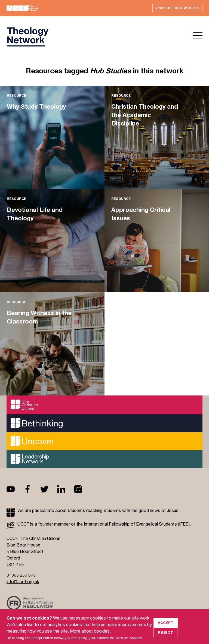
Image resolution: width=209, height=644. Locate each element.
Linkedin (66, 489)
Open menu (198, 36)
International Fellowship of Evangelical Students (130, 524)
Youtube (15, 489)
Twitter (49, 489)
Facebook (32, 489)
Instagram (82, 489)
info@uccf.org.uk (23, 581)
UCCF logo (27, 37)
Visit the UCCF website (177, 8)
